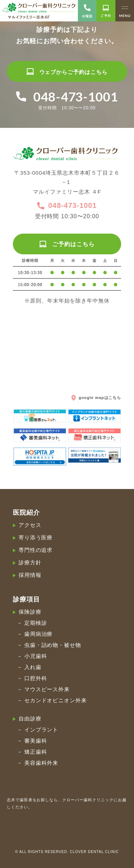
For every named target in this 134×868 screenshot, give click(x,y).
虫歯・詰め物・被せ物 (53, 645)
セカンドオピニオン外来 (56, 700)
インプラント (41, 730)
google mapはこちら (96, 398)
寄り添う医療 (36, 537)
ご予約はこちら (67, 244)
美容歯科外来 (41, 763)
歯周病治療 (39, 634)
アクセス (30, 525)
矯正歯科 (36, 752)
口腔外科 (36, 678)
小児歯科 (36, 656)
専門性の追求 (36, 550)
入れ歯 (33, 667)
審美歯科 (36, 741)
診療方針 (30, 562)
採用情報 (30, 575)
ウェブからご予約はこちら (67, 72)
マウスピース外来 (47, 689)
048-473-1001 (67, 206)
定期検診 (36, 623)
